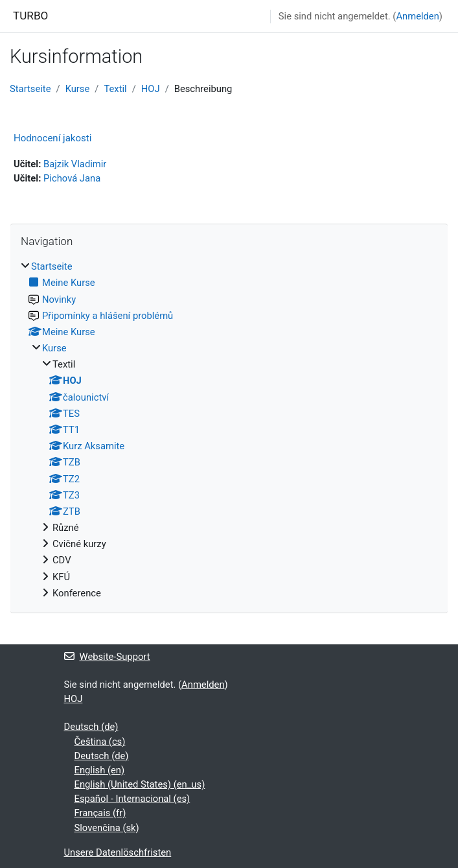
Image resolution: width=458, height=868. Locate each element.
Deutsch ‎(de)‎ (91, 727)
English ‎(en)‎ (100, 770)
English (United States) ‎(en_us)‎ (140, 784)
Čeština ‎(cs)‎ (100, 742)
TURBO (30, 16)
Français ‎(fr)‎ (100, 813)
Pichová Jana (72, 178)
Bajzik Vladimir (75, 164)
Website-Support (107, 657)
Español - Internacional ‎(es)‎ (132, 799)
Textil (115, 89)
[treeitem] (229, 430)
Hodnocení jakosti (52, 138)
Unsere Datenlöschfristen (118, 852)
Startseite (30, 89)
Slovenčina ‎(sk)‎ (107, 828)
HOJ (151, 89)
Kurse (78, 89)
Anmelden (417, 16)
